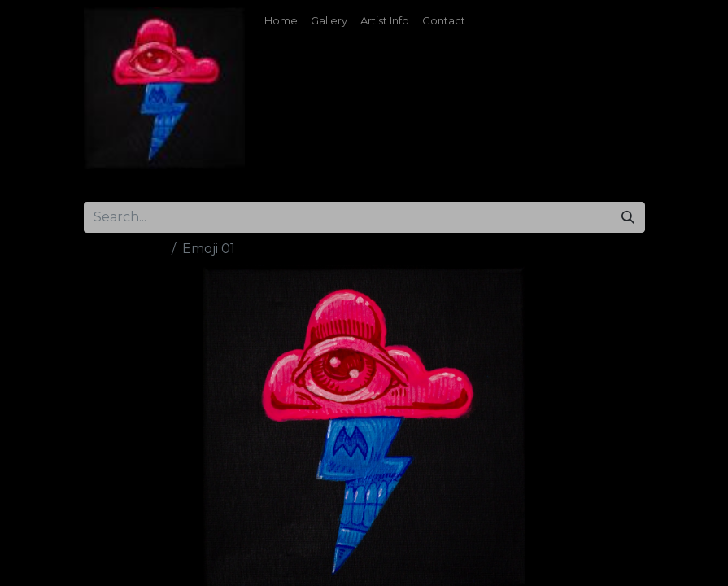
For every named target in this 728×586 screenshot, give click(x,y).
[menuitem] (281, 21)
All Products (124, 249)
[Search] (628, 217)
